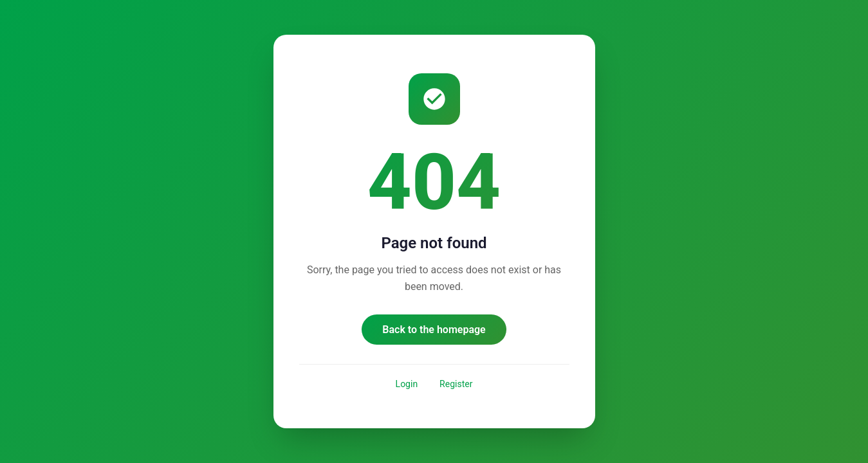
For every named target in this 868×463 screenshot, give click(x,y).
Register (456, 384)
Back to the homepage (434, 330)
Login (407, 384)
